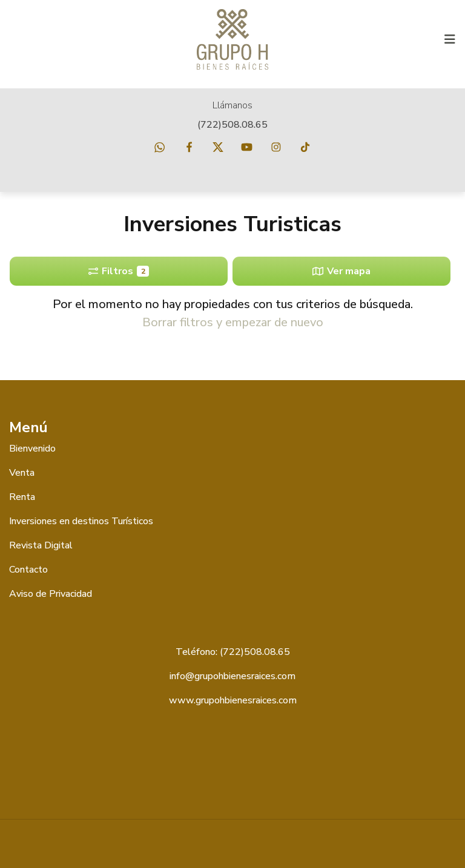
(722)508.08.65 (232, 125)
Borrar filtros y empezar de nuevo (233, 322)
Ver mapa (341, 271)
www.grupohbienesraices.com (233, 700)
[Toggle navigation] (450, 39)
